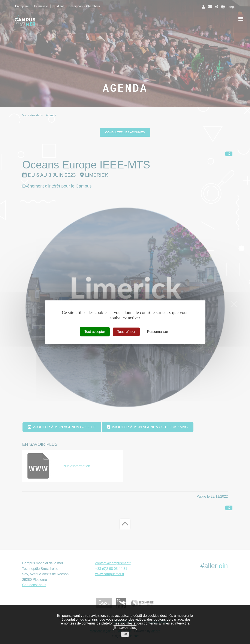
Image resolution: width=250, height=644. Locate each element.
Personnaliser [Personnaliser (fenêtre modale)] (158, 332)
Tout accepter (95, 332)
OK (125, 640)
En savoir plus (125, 633)
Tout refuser (126, 332)
